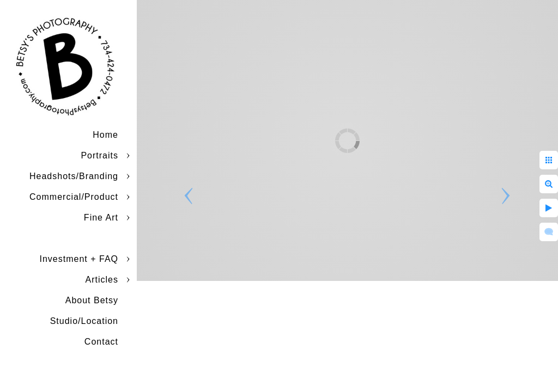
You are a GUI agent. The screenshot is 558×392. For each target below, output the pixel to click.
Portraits (99, 155)
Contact (101, 342)
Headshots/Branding (74, 176)
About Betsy (92, 300)
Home (105, 135)
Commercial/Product (74, 197)
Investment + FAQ (79, 259)
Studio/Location (84, 321)
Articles (102, 280)
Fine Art (101, 218)
